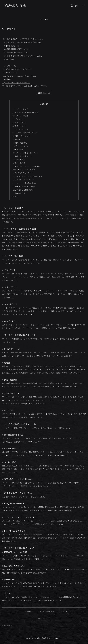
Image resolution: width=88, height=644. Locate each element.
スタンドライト (20, 126)
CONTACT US (44, 93)
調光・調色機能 (20, 143)
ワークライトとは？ (20, 109)
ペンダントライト (21, 129)
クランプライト (20, 123)
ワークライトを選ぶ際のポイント (25, 133)
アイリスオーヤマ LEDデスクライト (27, 176)
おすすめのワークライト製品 (23, 170)
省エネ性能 (18, 149)
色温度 (16, 139)
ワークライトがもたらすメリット (25, 153)
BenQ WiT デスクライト (23, 173)
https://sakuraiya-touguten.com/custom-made (19, 76)
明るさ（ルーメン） (21, 136)
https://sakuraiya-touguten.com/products (17, 69)
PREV (29, 611)
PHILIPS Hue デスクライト (24, 180)
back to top (8, 625)
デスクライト (19, 119)
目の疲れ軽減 (19, 160)
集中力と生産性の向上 (22, 156)
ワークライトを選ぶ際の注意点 (24, 183)
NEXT (63, 611)
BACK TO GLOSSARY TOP (45, 611)
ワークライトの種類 (20, 116)
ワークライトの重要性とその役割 (25, 112)
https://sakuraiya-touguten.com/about (16, 83)
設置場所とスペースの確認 (24, 186)
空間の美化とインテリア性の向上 (26, 166)
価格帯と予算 (19, 193)
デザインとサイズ (21, 146)
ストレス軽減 (19, 163)
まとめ (15, 197)
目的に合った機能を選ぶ (23, 190)
